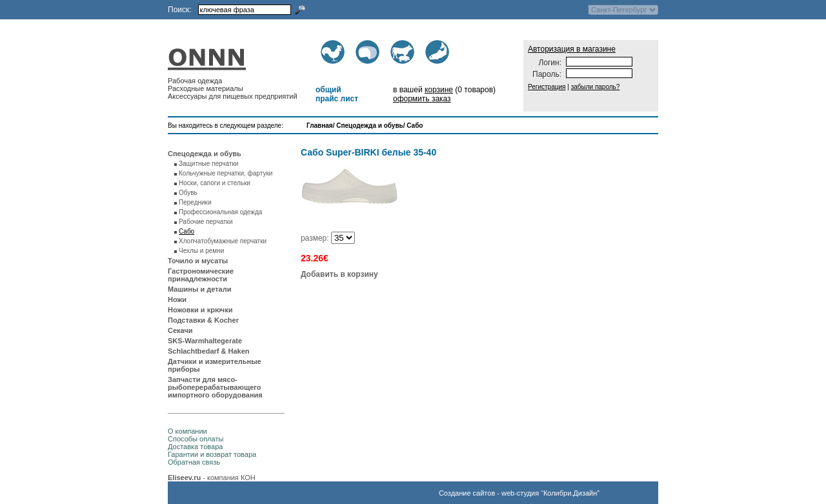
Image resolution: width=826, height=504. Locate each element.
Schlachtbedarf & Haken (209, 351)
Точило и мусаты (198, 261)
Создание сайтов (467, 493)
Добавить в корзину (339, 274)
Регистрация (547, 87)
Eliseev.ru (184, 478)
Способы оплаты (196, 439)
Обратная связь (194, 462)
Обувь (188, 193)
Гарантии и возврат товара (212, 454)
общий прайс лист (337, 94)
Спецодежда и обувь (369, 126)
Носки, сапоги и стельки (215, 183)
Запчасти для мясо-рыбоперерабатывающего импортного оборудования (215, 387)
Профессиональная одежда (220, 212)
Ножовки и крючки (200, 310)
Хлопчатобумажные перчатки (223, 241)
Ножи (177, 299)
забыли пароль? (596, 87)
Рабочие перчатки (206, 222)
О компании (187, 431)
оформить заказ (422, 99)
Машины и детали (199, 289)
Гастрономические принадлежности (201, 275)
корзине (439, 90)
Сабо (415, 126)
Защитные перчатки (208, 164)
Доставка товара (195, 447)
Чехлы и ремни (201, 251)
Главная (320, 126)
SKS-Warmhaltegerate (205, 341)
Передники (195, 202)
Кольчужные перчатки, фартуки (226, 173)
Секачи (180, 330)
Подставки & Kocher (203, 320)
